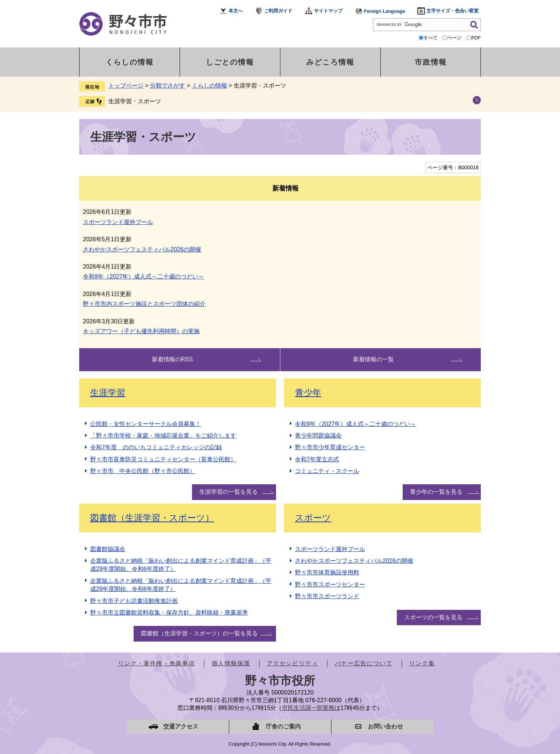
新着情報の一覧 (373, 359)
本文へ (236, 11)
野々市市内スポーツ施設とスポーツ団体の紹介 (144, 304)
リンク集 (422, 663)
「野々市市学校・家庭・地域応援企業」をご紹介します (163, 436)
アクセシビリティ (293, 663)
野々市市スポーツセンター (330, 584)
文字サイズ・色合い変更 (452, 11)
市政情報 (431, 62)
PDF (476, 38)
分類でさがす (168, 86)
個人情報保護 (231, 663)
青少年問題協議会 (318, 436)
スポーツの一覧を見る (433, 617)
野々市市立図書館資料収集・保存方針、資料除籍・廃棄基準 (169, 613)
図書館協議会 (108, 549)
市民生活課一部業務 (308, 708)
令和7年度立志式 (317, 459)
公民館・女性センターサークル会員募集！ (146, 424)
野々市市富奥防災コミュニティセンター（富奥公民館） (163, 459)
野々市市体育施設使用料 (327, 572)
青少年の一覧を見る (436, 492)
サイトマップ (328, 11)
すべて (431, 38)
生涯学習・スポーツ (135, 101)
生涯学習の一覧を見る (229, 492)
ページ (454, 38)
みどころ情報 (330, 62)
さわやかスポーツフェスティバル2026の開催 (142, 249)
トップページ (126, 86)
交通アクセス (181, 726)
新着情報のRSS (172, 359)
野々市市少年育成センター (330, 447)
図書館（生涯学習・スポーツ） (152, 518)
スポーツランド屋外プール (118, 222)
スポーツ (313, 518)
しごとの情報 (230, 62)
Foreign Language (385, 11)
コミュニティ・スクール (327, 471)
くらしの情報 (130, 62)
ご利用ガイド (278, 11)
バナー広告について (364, 663)
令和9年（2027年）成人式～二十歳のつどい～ (144, 276)
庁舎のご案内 (283, 726)
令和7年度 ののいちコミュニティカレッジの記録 (156, 447)
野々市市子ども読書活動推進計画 (134, 601)
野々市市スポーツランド (327, 596)
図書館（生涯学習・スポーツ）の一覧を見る (199, 633)
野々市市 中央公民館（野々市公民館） (143, 471)
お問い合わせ (386, 726)
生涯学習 (108, 393)
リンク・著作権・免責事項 (156, 663)
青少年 (308, 393)
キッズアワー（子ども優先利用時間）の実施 (141, 331)
